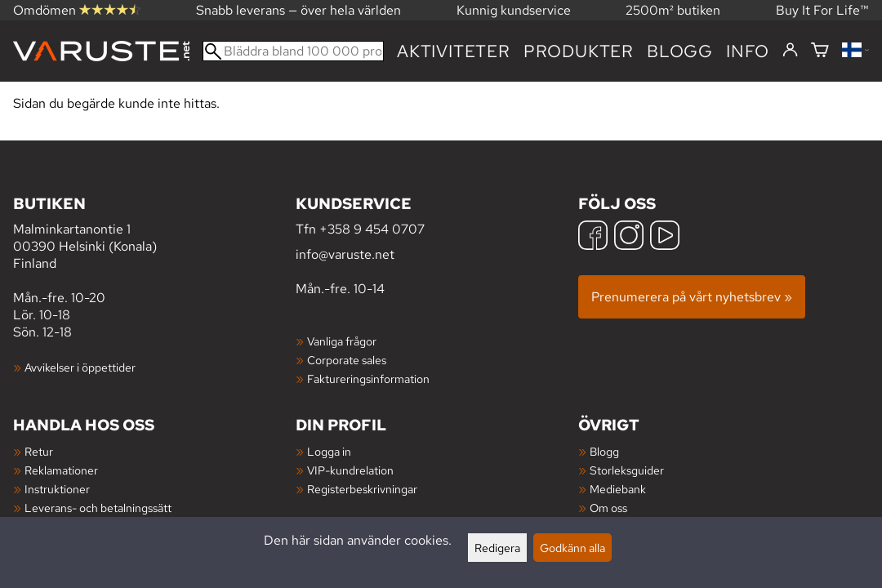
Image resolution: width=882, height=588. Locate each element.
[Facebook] (593, 237)
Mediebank (618, 489)
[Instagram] (629, 237)
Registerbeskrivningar (362, 489)
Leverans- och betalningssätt (98, 508)
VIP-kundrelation (350, 470)
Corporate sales (347, 360)
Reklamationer (61, 470)
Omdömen (77, 10)
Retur (39, 451)
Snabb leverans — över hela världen (298, 10)
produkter (579, 51)
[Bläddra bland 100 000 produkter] (293, 51)
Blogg (604, 451)
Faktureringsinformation (368, 379)
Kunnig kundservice (514, 10)
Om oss (608, 508)
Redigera (497, 548)
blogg (680, 51)
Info (748, 51)
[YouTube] (665, 237)
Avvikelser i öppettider (80, 367)
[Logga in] (790, 51)
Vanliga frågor (342, 341)
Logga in (329, 451)
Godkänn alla (572, 548)
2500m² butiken (673, 10)
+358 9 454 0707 (372, 229)
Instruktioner (57, 489)
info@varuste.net (345, 254)
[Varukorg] (820, 51)
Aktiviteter (454, 51)
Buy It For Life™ (822, 10)
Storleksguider (627, 470)
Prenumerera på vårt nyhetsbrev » (692, 297)
